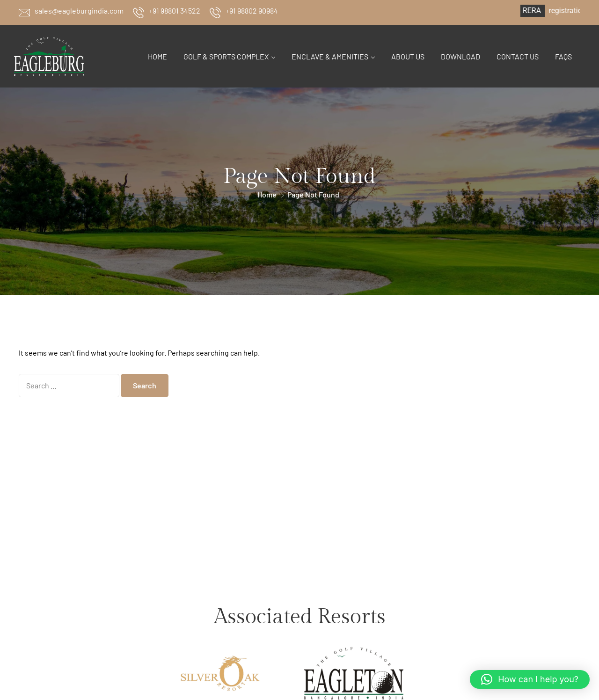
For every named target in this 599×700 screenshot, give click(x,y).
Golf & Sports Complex (226, 56)
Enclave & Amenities (330, 56)
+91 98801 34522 (175, 11)
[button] (530, 679)
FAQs (563, 56)
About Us (408, 56)
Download (460, 56)
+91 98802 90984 (252, 11)
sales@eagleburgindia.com (79, 11)
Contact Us (518, 56)
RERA (544, 11)
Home (157, 56)
